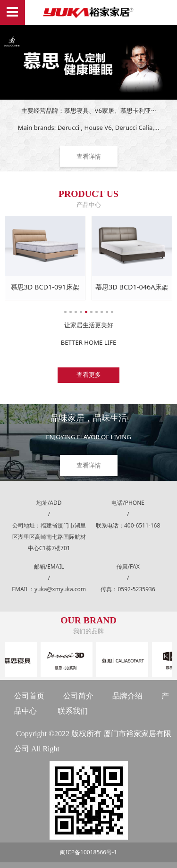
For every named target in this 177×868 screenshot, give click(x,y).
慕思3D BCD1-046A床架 (132, 287)
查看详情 (89, 156)
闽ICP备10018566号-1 (88, 852)
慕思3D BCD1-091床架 (45, 287)
